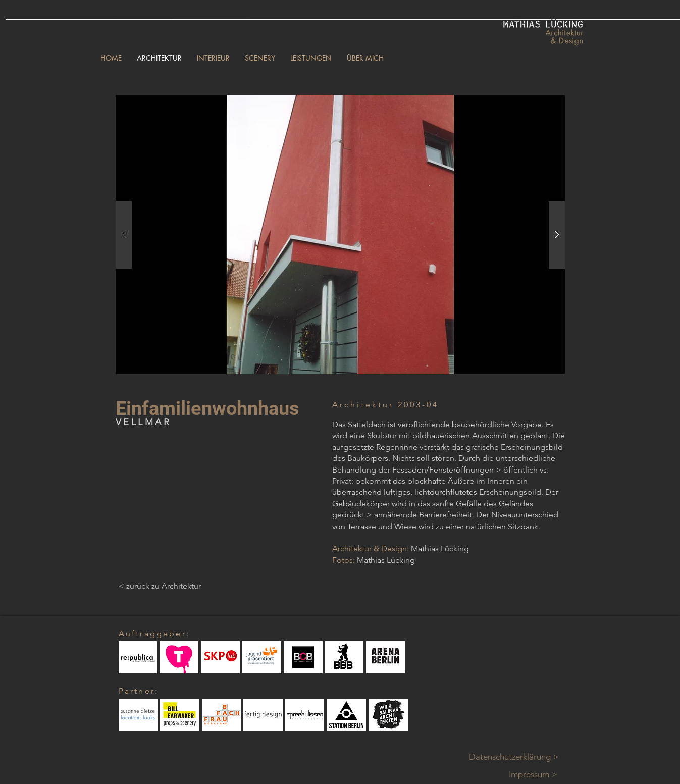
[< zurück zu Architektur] (160, 586)
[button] (340, 234)
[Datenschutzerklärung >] (519, 757)
